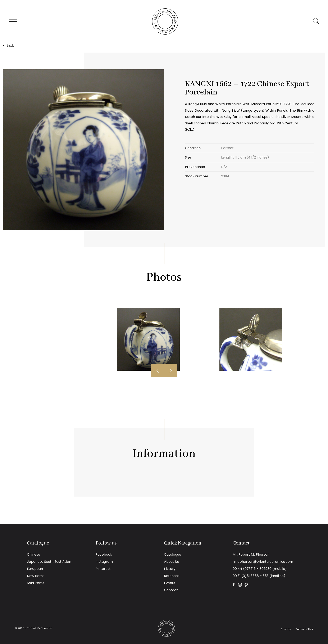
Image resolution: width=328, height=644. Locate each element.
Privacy (286, 629)
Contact (171, 590)
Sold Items (36, 583)
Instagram (104, 562)
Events (170, 583)
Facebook (104, 554)
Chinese (34, 554)
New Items (36, 576)
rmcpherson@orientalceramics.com (263, 562)
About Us (171, 562)
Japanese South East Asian (49, 562)
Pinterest (103, 569)
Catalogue (173, 554)
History (170, 569)
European (35, 569)
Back (8, 46)
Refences (172, 576)
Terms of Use (304, 629)
